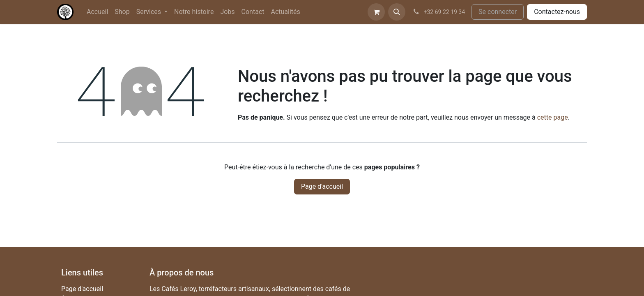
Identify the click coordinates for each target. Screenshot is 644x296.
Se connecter (498, 12)
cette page (553, 117)
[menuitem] (97, 12)
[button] (397, 12)
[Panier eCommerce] (376, 12)
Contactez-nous (557, 12)
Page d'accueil (322, 186)
